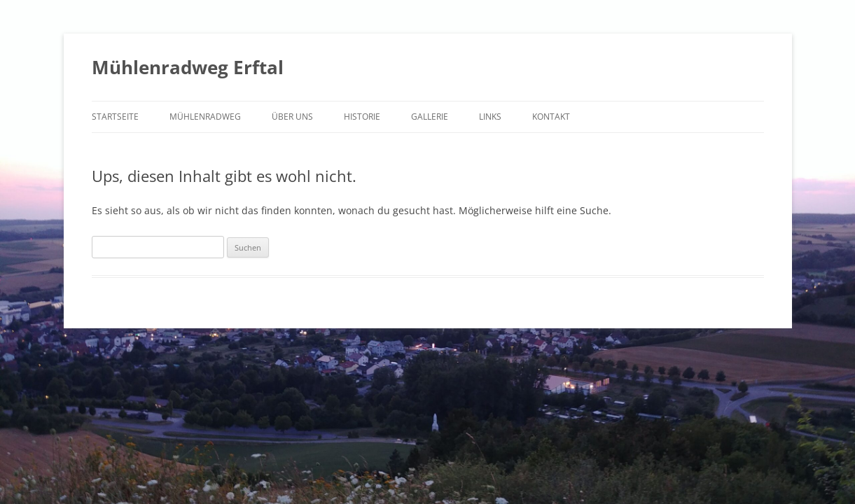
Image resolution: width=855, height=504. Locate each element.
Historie (362, 117)
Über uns (292, 117)
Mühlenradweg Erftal (188, 67)
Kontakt (551, 117)
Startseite (115, 117)
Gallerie (430, 117)
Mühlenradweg (205, 117)
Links (490, 117)
